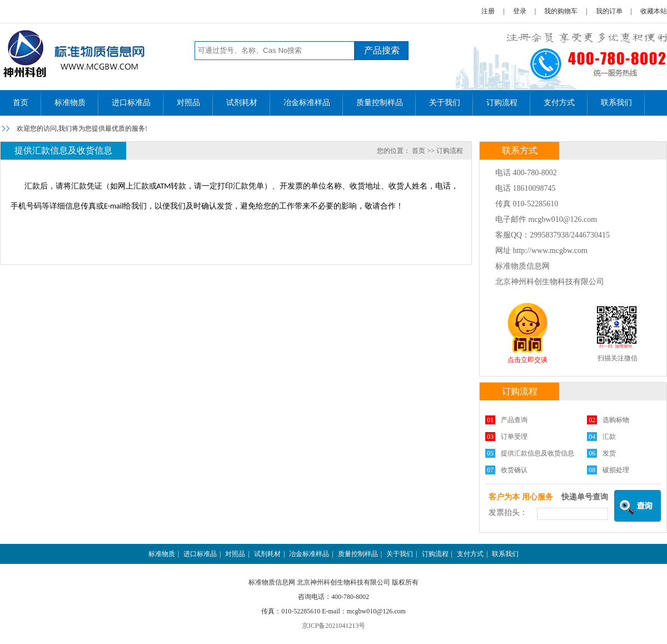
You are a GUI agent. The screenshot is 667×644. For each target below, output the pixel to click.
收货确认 (514, 470)
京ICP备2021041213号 (334, 626)
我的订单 (609, 11)
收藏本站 (654, 11)
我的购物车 (561, 11)
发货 (609, 453)
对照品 (188, 103)
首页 (21, 103)
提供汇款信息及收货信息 (537, 453)
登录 (520, 11)
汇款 (609, 437)
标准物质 (70, 103)
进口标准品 (131, 103)
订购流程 (502, 103)
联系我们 (616, 103)
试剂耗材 (242, 103)
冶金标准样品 (307, 103)
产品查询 (514, 420)
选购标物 (616, 420)
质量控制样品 (380, 103)
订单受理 (514, 437)
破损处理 (616, 470)
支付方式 (559, 103)
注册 (488, 11)
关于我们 (445, 103)
